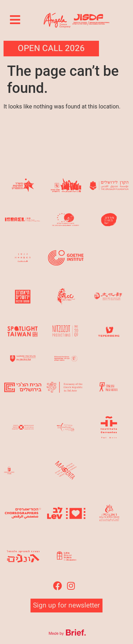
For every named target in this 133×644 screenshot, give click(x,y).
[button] (15, 20)
